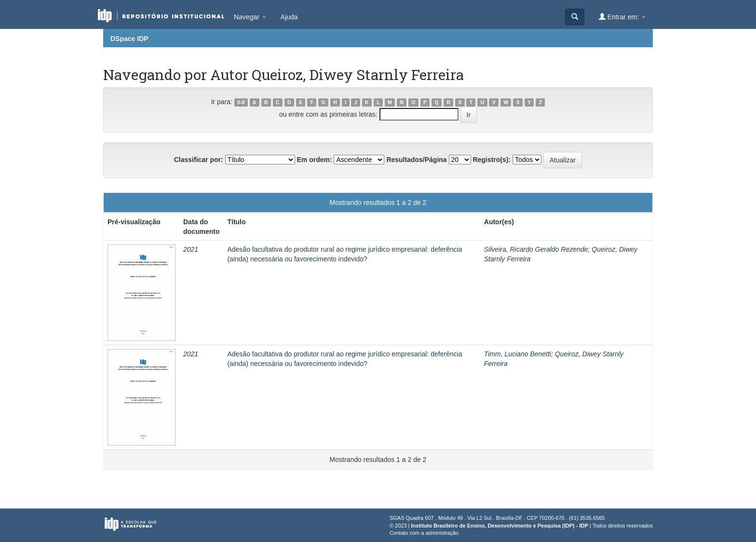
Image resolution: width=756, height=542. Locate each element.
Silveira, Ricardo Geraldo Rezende (536, 249)
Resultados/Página (416, 160)
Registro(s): (492, 160)
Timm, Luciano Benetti (518, 354)
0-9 (241, 102)
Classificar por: (199, 160)
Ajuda (289, 17)
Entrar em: (622, 17)
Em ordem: (314, 160)
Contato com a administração (424, 533)
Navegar (250, 17)
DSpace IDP (129, 39)
